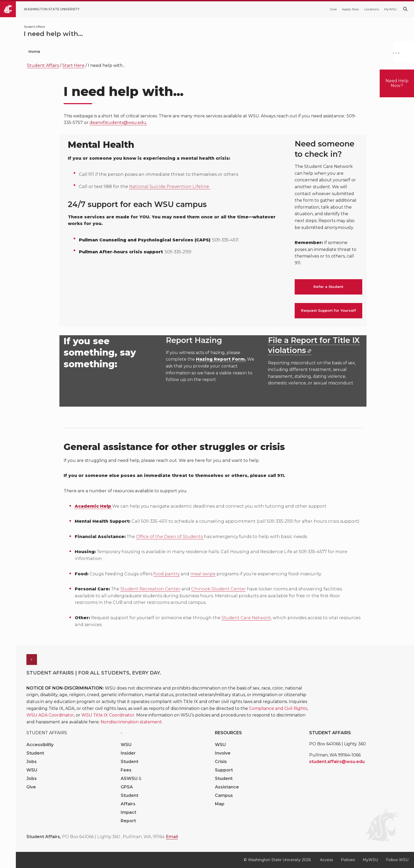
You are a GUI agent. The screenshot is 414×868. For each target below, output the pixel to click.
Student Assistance (227, 783)
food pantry (166, 574)
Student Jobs (35, 757)
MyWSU (390, 9)
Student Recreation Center (150, 589)
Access (326, 860)
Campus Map (224, 800)
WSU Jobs (32, 774)
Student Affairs (43, 65)
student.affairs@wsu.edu (337, 762)
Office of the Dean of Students (170, 537)
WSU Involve (223, 749)
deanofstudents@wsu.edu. (118, 123)
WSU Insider (128, 749)
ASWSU (130, 779)
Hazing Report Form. (221, 359)
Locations (372, 9)
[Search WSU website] (405, 9)
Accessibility (40, 745)
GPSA (127, 787)
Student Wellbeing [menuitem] (119, 52)
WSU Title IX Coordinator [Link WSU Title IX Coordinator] (108, 715)
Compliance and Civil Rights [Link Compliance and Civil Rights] (278, 708)
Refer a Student (328, 287)
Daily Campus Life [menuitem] (173, 52)
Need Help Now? (397, 83)
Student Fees (130, 766)
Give (333, 9)
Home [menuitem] (34, 52)
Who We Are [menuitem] (69, 52)
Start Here (73, 65)
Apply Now (351, 9)
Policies (348, 860)
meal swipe (203, 574)
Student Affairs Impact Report (130, 808)
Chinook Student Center (218, 589)
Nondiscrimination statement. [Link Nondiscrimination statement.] (132, 722)
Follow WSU (397, 860)
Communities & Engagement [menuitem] (238, 52)
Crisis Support (224, 766)
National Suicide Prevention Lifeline (170, 187)
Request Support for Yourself (328, 310)
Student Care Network (246, 618)
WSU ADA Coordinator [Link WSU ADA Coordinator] (50, 715)
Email (172, 837)
